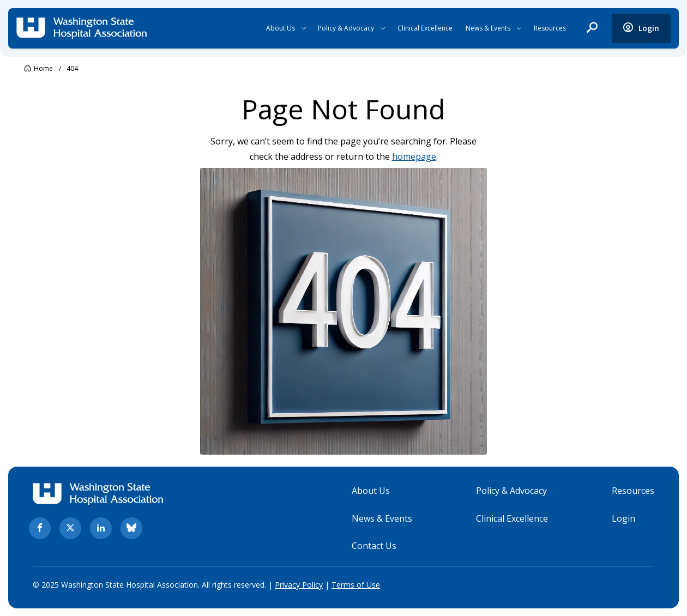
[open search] (592, 28)
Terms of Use (356, 585)
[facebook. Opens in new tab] (40, 528)
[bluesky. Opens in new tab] (131, 528)
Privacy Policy (299, 585)
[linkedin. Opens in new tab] (101, 528)
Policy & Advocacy (346, 28)
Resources (550, 28)
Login (623, 518)
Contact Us (374, 546)
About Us (281, 28)
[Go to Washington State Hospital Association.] (39, 68)
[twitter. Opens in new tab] (70, 528)
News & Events (488, 28)
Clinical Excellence (425, 28)
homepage (414, 156)
